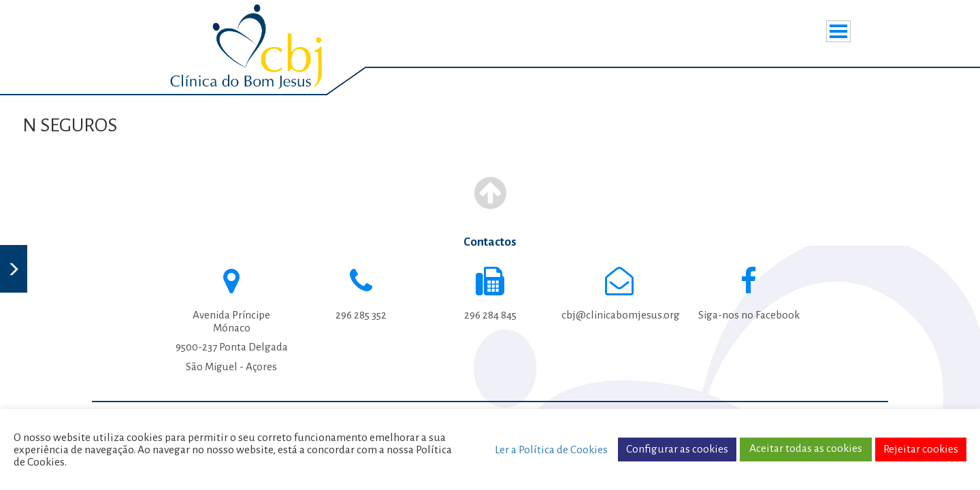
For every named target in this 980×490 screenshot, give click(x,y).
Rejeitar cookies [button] (921, 449)
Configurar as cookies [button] (677, 449)
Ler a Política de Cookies (551, 450)
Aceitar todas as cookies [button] (806, 448)
